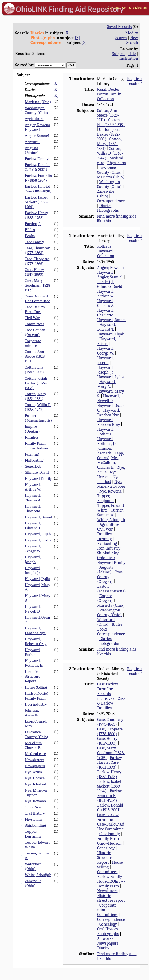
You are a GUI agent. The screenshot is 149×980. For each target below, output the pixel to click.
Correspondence (111, 201)
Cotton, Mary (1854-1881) (36, 396)
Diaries (105, 206)
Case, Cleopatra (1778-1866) (37, 261)
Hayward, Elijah (38, 534)
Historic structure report (111, 898)
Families (32, 437)
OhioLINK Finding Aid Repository (70, 9)
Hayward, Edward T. (33, 526)
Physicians (34, 819)
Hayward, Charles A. (33, 498)
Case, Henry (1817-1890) (35, 272)
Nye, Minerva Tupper (36, 793)
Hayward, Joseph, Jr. (33, 570)
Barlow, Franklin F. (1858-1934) (39, 178)
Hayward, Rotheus (33, 652)
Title (132, 54)
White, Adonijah (38, 875)
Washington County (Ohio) (37, 110)
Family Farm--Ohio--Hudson (37, 446)
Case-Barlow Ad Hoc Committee (38, 298)
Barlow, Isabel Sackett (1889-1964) (36, 202)
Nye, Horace (35, 778)
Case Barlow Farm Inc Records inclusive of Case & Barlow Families (111, 696)
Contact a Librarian (134, 8)
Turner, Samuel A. (110, 513)
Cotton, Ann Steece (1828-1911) (36, 356)
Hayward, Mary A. (106, 384)
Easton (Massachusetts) (39, 418)
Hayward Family (38, 479)
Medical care (35, 754)
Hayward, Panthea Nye (35, 631)
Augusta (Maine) (32, 150)
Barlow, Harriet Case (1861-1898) (38, 189)
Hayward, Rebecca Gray (36, 641)
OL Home (113, 8)
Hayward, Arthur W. (33, 487)
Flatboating (34, 460)
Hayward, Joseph (33, 559)
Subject (118, 54)
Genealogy (33, 466)
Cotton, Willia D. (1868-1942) (38, 407)
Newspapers (35, 766)
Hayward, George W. (33, 549)
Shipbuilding (35, 825)
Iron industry (36, 704)
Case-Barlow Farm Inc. (35, 309)
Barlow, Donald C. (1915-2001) (37, 167)
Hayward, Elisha (38, 540)
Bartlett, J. (33, 224)
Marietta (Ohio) (38, 102)
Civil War (32, 318)
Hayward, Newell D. (33, 609)
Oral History (35, 813)
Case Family (35, 242)
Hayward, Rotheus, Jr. (34, 663)
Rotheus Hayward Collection (106, 251)
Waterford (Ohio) (33, 866)
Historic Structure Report (33, 676)
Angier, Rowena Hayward (38, 127)
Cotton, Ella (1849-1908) (34, 370)
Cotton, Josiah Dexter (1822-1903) (36, 383)
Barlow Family (37, 159)
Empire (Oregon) (32, 429)
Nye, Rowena (36, 801)
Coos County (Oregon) (35, 332)
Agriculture (34, 119)
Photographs (108, 210)
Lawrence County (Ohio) (37, 734)
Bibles (30, 230)
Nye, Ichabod (36, 784)
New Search (132, 40)
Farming (32, 454)
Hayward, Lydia (38, 579)
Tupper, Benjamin (33, 834)
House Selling (36, 687)
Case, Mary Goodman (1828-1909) (38, 285)
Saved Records (119, 27)
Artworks (33, 142)
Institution (129, 58)
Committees (35, 324)
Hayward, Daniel (38, 517)
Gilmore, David (37, 472)
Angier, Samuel (37, 136)
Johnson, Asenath (32, 713)
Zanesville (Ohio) (33, 883)
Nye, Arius (33, 772)
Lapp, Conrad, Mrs (110, 456)
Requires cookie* (135, 81)
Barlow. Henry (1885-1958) (37, 215)
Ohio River (34, 807)
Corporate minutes (33, 343)
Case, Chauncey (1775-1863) (37, 250)
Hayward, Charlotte (33, 509)
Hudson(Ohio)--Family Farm (38, 696)
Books (30, 236)
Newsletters (35, 760)
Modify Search (127, 35)
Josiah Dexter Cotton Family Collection (109, 94)
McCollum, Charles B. (34, 745)
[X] (67, 33)
